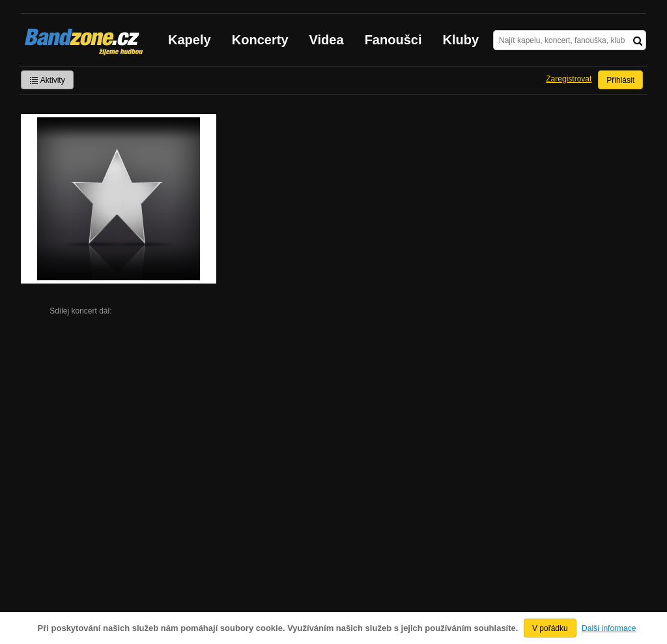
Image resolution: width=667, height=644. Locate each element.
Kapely (190, 40)
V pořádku (550, 628)
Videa (327, 40)
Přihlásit (620, 80)
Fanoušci (393, 40)
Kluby (461, 40)
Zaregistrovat (569, 79)
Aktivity (47, 80)
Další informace (609, 628)
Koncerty (260, 40)
